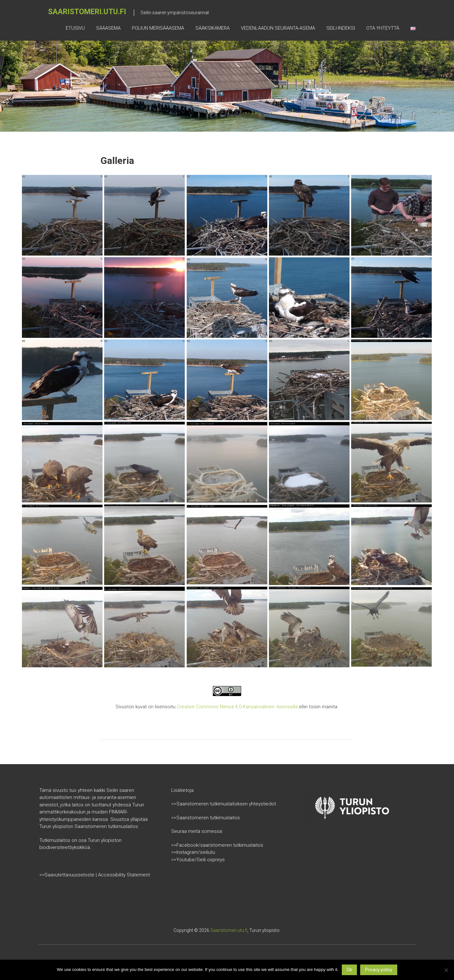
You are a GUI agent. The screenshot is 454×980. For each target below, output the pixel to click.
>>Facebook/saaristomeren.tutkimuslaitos (217, 845)
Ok (349, 970)
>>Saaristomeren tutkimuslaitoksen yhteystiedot (224, 804)
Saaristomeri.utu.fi (87, 12)
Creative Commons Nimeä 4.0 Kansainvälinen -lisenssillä (237, 707)
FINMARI (118, 812)
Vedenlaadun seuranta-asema (278, 28)
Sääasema (108, 28)
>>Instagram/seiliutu (193, 852)
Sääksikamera (212, 28)
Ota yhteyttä (383, 28)
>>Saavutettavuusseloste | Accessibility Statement (95, 875)
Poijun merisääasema (158, 28)
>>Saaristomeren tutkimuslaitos (206, 818)
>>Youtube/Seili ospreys (198, 860)
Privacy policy (379, 970)
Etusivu (75, 28)
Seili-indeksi (341, 28)
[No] (446, 970)
